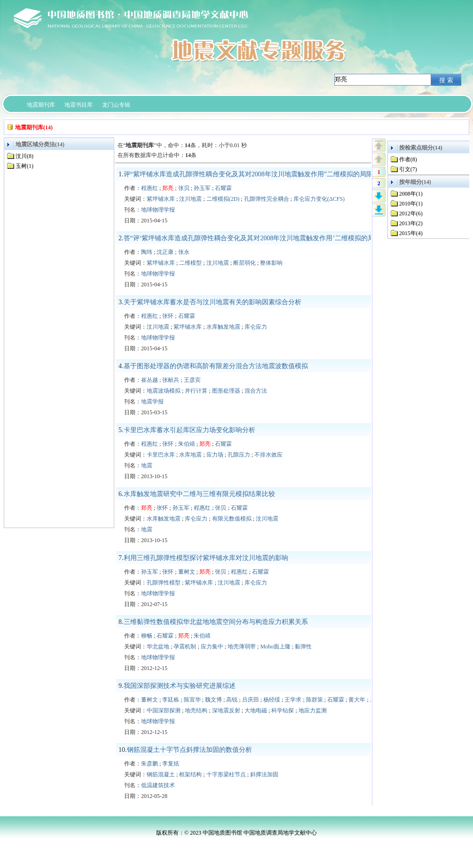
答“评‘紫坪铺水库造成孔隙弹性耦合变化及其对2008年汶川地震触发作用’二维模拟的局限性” (257, 238)
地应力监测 (313, 710)
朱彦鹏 (150, 764)
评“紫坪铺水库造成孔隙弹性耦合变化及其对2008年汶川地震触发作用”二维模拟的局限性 (252, 174)
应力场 (215, 455)
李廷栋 (171, 700)
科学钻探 (283, 710)
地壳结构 (196, 710)
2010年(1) (411, 204)
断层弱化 (244, 263)
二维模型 (190, 263)
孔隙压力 (239, 455)
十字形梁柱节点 (226, 774)
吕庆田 (251, 700)
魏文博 (213, 700)
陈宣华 (192, 700)
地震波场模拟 (164, 391)
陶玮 (147, 252)
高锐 (232, 700)
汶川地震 (190, 199)
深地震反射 (226, 710)
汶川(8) (24, 156)
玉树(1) (24, 166)
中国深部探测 (164, 710)
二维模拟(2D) (223, 199)
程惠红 (150, 188)
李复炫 (171, 764)
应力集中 (212, 647)
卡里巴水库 (161, 455)
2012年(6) (411, 213)
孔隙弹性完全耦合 (267, 199)
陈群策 (315, 700)
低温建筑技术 (158, 785)
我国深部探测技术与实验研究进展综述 (180, 686)
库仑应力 (256, 327)
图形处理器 (226, 391)
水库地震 (190, 455)
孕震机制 (185, 647)
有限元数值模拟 (232, 519)
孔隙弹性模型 (164, 583)
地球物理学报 (158, 210)
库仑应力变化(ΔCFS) (319, 199)
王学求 (293, 700)
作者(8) (408, 159)
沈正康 (165, 252)
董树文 (187, 572)
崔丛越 (150, 380)
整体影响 (271, 263)
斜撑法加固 (264, 774)
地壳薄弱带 (242, 647)
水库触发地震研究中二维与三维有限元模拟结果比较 (199, 494)
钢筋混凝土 (161, 774)
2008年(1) (411, 194)
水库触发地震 (223, 327)
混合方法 (256, 391)
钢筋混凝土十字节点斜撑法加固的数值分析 (189, 750)
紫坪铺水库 (161, 199)
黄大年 (357, 700)
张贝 (184, 188)
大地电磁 (256, 710)
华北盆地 (158, 647)
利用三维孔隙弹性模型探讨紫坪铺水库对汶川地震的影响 (206, 558)
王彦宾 (192, 380)
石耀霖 (223, 188)
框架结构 (190, 774)
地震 (147, 466)
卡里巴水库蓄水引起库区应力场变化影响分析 (189, 430)
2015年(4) (411, 233)
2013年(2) (411, 223)
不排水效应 (268, 455)
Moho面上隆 (275, 647)
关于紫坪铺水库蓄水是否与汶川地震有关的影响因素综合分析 (213, 302)
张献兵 (171, 380)
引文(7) (408, 169)
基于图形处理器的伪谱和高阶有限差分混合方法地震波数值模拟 (216, 366)
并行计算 (196, 391)
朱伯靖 (187, 444)
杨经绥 (272, 700)
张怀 (168, 316)
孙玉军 (202, 188)
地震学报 (152, 402)
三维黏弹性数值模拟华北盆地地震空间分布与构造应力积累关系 (216, 622)
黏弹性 (303, 647)
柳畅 (147, 636)
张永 (184, 252)
